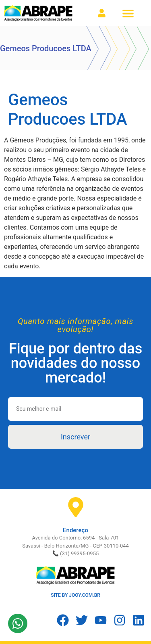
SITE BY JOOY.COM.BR (75, 595)
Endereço (75, 530)
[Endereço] (76, 507)
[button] (128, 13)
